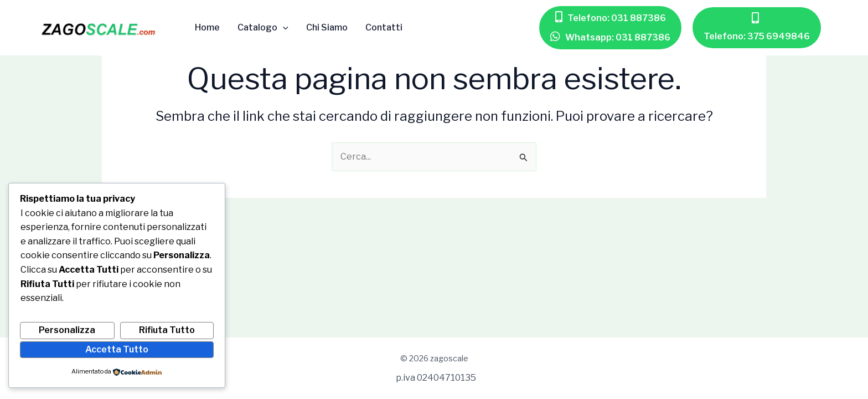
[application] (283, 28)
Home (207, 28)
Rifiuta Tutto (167, 330)
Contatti (384, 28)
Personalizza (67, 330)
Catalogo (263, 28)
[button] (610, 18)
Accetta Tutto (117, 349)
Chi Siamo (327, 28)
